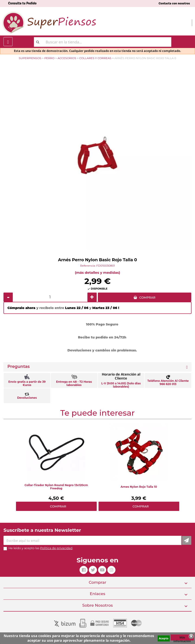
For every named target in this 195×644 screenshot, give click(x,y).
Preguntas (19, 367)
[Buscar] (103, 42)
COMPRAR (147, 297)
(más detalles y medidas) (97, 273)
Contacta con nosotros (174, 3)
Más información (182, 638)
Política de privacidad (56, 548)
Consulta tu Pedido (22, 3)
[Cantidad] (50, 297)
